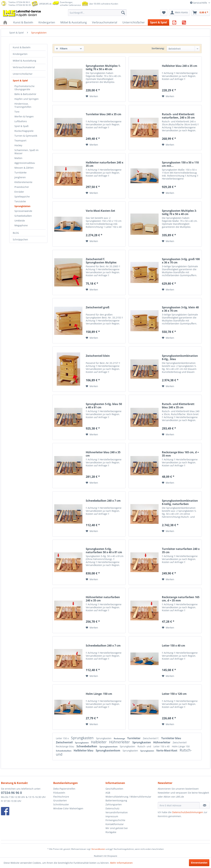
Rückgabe (111, 832)
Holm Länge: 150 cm (99, 694)
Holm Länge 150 (181, 746)
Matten (18, 158)
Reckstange (120, 738)
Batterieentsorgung (116, 800)
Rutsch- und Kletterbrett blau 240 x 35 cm (178, 406)
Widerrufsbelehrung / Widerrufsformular (128, 797)
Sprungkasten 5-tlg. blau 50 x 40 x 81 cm (104, 406)
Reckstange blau (65, 746)
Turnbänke (20, 172)
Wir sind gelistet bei (117, 828)
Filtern (62, 48)
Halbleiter (99, 742)
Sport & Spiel (20, 80)
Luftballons (21, 121)
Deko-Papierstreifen (64, 789)
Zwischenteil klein (98, 356)
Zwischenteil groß (98, 307)
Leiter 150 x (63, 738)
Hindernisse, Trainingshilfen (23, 105)
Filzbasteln (59, 793)
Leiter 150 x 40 (162, 746)
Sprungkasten (83, 738)
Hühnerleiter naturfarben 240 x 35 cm (103, 599)
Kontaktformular (115, 824)
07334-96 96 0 (11, 793)
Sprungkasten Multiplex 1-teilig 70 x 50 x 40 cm (103, 67)
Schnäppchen (20, 239)
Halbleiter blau (84, 750)
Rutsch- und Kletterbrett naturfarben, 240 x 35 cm (178, 116)
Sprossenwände (23, 211)
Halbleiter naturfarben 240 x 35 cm (105, 164)
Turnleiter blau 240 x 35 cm (104, 114)
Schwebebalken (23, 216)
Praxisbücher (22, 187)
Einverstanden (199, 863)
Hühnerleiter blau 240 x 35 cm (103, 454)
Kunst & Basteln (22, 47)
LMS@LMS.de (45, 4)
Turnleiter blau (171, 738)
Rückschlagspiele (24, 131)
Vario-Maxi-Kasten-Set (100, 211)
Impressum (112, 816)
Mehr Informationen (121, 863)
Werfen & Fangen (24, 116)
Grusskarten (60, 800)
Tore (17, 112)
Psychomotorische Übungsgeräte (24, 88)
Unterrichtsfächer (23, 74)
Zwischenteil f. (151, 738)
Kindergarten (20, 54)
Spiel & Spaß (21, 126)
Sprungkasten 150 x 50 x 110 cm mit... (180, 164)
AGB (108, 793)
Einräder (19, 192)
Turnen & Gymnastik (26, 136)
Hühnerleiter (120, 742)
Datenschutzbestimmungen (188, 812)
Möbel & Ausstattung (24, 61)
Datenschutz (112, 808)
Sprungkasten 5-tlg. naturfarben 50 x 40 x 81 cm (104, 551)
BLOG (16, 233)
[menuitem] (97, 13)
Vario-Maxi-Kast (167, 750)
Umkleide (20, 221)
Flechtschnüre (61, 797)
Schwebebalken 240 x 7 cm (103, 501)
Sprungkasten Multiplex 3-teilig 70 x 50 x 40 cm (179, 212)
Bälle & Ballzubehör (25, 94)
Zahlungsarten (114, 804)
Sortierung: (158, 48)
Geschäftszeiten (114, 789)
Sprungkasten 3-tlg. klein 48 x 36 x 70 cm (180, 309)
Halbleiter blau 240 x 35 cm (180, 66)
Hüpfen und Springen (27, 99)
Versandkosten (98, 849)
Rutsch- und (145, 746)
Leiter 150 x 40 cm (174, 646)
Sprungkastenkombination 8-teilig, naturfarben (180, 502)
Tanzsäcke (20, 201)
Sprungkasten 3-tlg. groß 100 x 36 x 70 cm (181, 261)
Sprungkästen (22, 206)
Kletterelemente (23, 182)
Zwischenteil (65, 742)
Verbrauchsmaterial (24, 67)
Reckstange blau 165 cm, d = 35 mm (180, 454)
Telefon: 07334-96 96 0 (19, 2)
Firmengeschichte (115, 820)
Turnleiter (134, 738)
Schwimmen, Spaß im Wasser (26, 152)
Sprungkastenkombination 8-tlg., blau (180, 357)
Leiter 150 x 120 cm (174, 694)
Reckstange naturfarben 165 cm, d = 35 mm (181, 599)
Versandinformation (117, 812)
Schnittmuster (61, 804)
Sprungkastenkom (109, 747)
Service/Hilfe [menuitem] (199, 3)
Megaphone (21, 225)
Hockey (18, 145)
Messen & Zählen (24, 168)
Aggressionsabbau (25, 163)
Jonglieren (20, 177)
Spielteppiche (22, 197)
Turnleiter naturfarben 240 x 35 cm (181, 551)
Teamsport (20, 140)
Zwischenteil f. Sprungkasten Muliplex (101, 261)
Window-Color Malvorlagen (68, 808)
